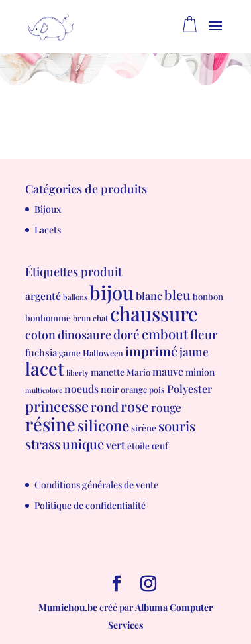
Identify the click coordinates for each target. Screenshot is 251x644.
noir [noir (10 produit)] (110, 389)
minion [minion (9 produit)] (200, 372)
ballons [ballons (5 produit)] (75, 297)
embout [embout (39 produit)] (165, 334)
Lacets (48, 230)
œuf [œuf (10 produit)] (160, 446)
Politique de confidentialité (90, 505)
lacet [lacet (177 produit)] (45, 368)
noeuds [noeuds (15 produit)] (81, 389)
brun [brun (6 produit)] (82, 318)
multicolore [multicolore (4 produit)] (44, 390)
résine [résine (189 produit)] (50, 424)
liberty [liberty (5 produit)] (77, 373)
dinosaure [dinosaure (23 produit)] (84, 334)
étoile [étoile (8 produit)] (138, 446)
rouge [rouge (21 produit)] (166, 407)
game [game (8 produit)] (70, 353)
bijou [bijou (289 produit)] (112, 292)
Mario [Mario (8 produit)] (138, 372)
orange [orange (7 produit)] (134, 389)
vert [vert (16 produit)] (116, 445)
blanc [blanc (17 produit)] (149, 295)
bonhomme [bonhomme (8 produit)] (48, 318)
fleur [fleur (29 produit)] (204, 334)
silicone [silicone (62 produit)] (103, 425)
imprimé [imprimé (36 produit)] (151, 351)
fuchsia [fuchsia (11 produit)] (41, 352)
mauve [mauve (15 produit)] (168, 371)
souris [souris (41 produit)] (177, 426)
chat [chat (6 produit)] (100, 318)
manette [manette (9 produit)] (108, 372)
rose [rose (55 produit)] (135, 406)
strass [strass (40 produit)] (43, 444)
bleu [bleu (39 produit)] (177, 295)
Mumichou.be (68, 607)
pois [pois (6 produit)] (157, 390)
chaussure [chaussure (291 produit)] (154, 313)
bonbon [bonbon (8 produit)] (208, 296)
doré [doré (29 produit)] (126, 334)
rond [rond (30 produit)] (105, 407)
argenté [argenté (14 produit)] (43, 296)
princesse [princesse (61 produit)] (57, 406)
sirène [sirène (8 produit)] (144, 428)
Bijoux (48, 209)
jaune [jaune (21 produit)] (194, 351)
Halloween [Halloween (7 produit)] (103, 353)
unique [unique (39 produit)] (83, 444)
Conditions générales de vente (96, 485)
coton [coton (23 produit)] (40, 334)
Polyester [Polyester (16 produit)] (189, 388)
